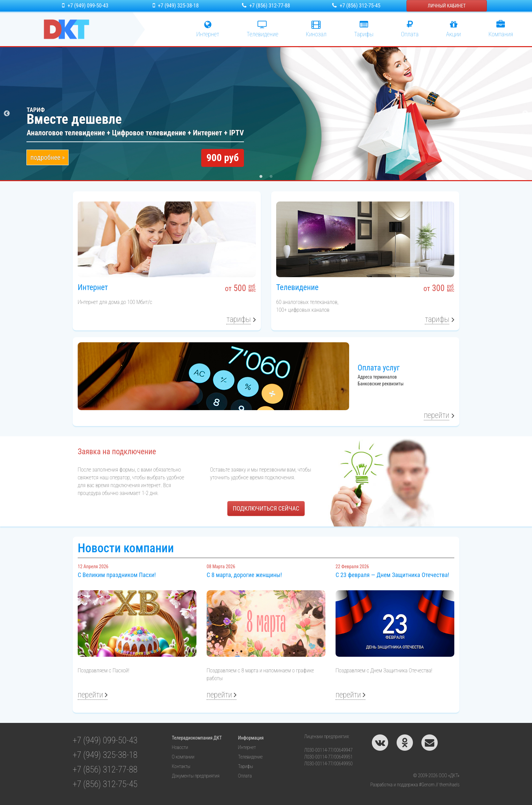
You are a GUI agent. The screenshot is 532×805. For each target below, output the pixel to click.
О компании (183, 757)
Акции (454, 29)
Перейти (436, 415)
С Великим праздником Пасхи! (117, 575)
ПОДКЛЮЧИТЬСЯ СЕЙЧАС (266, 508)
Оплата (410, 29)
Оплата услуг (379, 368)
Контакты (181, 766)
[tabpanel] (266, 114)
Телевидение (297, 287)
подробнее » (47, 157)
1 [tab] (261, 177)
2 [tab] (271, 177)
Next (525, 114)
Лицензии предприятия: (327, 736)
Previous (7, 114)
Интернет (208, 29)
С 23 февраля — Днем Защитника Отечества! (392, 575)
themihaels (449, 785)
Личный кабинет (447, 6)
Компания (501, 29)
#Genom (427, 785)
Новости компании (126, 548)
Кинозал (316, 29)
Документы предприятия (196, 776)
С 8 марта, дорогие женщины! (244, 575)
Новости (180, 747)
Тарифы (364, 29)
